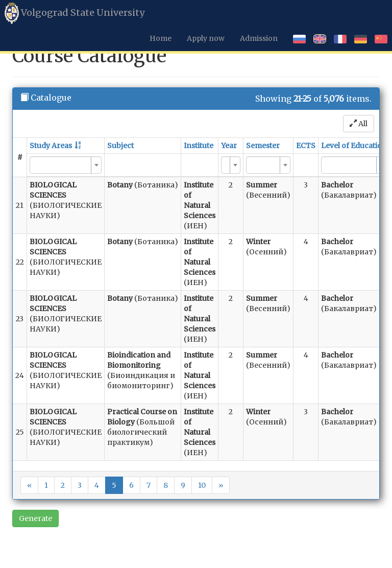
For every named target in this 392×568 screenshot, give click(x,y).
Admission (259, 38)
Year (229, 146)
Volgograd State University (75, 13)
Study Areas (51, 146)
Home (161, 38)
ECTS (306, 146)
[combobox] (66, 165)
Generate (35, 518)
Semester (263, 146)
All (359, 124)
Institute (199, 146)
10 (202, 485)
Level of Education (354, 146)
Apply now (206, 38)
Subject (120, 146)
